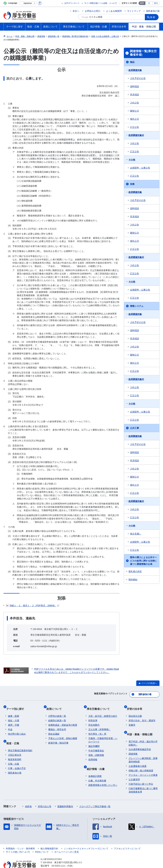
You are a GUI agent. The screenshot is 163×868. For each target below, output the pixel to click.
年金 (10, 724)
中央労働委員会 (96, 746)
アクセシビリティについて (127, 840)
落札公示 (135, 119)
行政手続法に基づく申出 (141, 775)
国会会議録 (54, 729)
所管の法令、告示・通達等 (142, 715)
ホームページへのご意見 (67, 843)
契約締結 (133, 580)
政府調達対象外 (136, 135)
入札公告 (135, 103)
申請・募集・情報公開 (141, 727)
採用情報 (93, 754)
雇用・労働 (14, 720)
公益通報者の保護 (138, 757)
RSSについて (42, 843)
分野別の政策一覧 (57, 711)
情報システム (137, 306)
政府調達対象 (135, 70)
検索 (154, 17)
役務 (132, 184)
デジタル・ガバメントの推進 (143, 766)
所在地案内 (94, 720)
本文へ (76, 11)
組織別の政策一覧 (57, 715)
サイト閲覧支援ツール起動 (96, 3)
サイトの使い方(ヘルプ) (18, 843)
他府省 (28, 798)
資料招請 (135, 86)
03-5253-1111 (58, 857)
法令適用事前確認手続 (140, 740)
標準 (142, 3)
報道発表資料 (15, 750)
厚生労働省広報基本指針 (20, 742)
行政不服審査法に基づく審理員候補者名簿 (143, 781)
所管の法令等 (136, 706)
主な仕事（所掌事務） (99, 724)
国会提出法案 (135, 711)
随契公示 (135, 111)
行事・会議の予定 (17, 759)
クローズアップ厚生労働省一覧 (95, 798)
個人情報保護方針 (49, 840)
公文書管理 (134, 771)
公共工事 (135, 428)
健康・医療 (14, 711)
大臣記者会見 (15, 746)
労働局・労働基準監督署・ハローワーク (103, 735)
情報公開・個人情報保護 (141, 762)
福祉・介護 (14, 715)
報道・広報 (14, 736)
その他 (132, 160)
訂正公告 (135, 127)
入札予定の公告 (138, 78)
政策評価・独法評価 (58, 738)
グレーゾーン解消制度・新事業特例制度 (143, 751)
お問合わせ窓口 (93, 11)
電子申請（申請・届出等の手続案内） (143, 734)
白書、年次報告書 (97, 772)
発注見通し (136, 534)
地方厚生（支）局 (97, 729)
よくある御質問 (114, 11)
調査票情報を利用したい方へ (103, 776)
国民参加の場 (153, 11)
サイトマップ (134, 11)
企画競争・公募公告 (140, 168)
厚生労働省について (100, 706)
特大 (156, 3)
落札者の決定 (135, 571)
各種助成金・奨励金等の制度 (63, 720)
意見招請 (135, 95)
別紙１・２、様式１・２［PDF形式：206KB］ (33, 606)
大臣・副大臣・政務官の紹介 (103, 711)
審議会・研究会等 (57, 724)
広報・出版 (14, 755)
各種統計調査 (95, 767)
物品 (132, 62)
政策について (56, 706)
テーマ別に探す (17, 706)
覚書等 (132, 720)
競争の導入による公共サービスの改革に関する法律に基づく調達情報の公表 (143, 561)
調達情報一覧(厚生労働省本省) (143, 53)
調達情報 (133, 745)
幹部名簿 (93, 715)
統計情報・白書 (97, 762)
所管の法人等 (45, 798)
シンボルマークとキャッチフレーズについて (86, 840)
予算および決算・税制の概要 (63, 733)
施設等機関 (94, 741)
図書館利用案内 (65, 798)
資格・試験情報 (96, 750)
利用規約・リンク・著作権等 (20, 840)
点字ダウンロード (72, 3)
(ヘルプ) (113, 3)
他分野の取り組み (17, 729)
